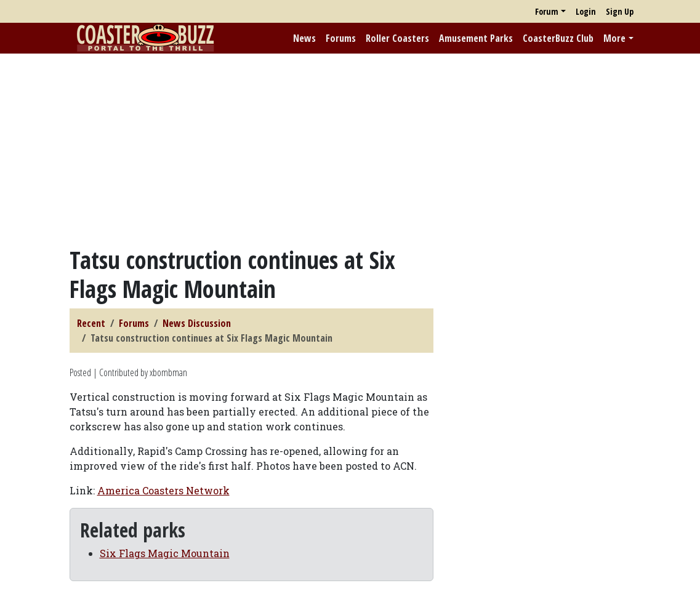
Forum (547, 11)
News (304, 38)
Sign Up (620, 11)
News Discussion (197, 323)
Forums (341, 38)
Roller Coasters (397, 38)
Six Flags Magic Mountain (165, 553)
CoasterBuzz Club (558, 38)
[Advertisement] (350, 150)
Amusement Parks (476, 38)
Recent (91, 323)
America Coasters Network (163, 490)
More (614, 38)
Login (586, 11)
